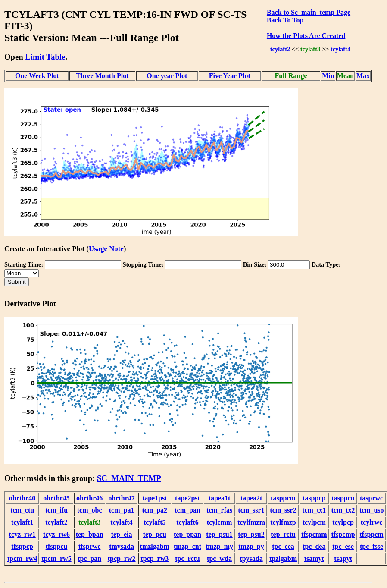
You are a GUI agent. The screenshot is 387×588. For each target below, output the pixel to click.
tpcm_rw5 (56, 558)
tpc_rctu (187, 558)
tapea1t (220, 498)
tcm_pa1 (122, 510)
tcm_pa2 (154, 510)
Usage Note (106, 249)
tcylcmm (220, 522)
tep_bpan (90, 534)
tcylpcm (314, 522)
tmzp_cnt (187, 546)
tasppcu (343, 498)
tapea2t (251, 498)
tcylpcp (343, 522)
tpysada (251, 558)
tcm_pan (187, 510)
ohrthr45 (56, 498)
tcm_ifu (56, 510)
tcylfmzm (251, 522)
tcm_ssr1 (251, 510)
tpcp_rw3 (154, 558)
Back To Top (285, 20)
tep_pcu (155, 534)
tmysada (122, 546)
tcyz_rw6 (56, 534)
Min (328, 76)
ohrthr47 (121, 498)
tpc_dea (314, 546)
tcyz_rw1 (22, 534)
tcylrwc (372, 522)
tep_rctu (283, 534)
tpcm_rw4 (22, 558)
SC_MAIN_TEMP (129, 478)
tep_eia (122, 534)
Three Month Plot (102, 76)
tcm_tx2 (343, 510)
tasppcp (314, 498)
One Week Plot (37, 76)
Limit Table (45, 57)
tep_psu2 (251, 534)
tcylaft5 (155, 522)
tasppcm (283, 498)
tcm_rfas (219, 510)
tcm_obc (90, 510)
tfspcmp (343, 534)
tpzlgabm (283, 558)
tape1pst (155, 498)
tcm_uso (372, 510)
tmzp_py (251, 546)
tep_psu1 (219, 534)
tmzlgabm (155, 546)
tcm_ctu (22, 510)
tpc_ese (343, 546)
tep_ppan (187, 534)
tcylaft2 (280, 49)
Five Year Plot (230, 76)
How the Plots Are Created (306, 36)
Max (363, 76)
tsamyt (314, 558)
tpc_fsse (371, 546)
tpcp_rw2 (122, 558)
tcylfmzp (283, 522)
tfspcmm (314, 534)
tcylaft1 (22, 522)
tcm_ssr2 (283, 510)
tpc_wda (219, 558)
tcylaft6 (187, 522)
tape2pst (187, 498)
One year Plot (167, 76)
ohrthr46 (89, 498)
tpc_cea (283, 546)
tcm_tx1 (314, 510)
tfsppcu (57, 546)
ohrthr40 (22, 498)
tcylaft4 (340, 49)
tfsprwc (90, 546)
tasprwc (371, 498)
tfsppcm (372, 534)
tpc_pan (89, 558)
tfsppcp (22, 546)
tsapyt (343, 558)
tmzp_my (219, 546)
